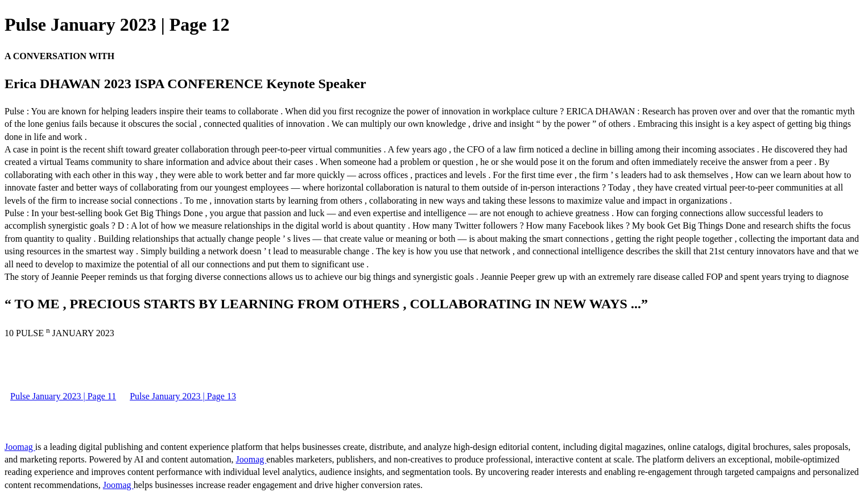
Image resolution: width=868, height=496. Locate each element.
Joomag (20, 447)
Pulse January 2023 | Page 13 (183, 396)
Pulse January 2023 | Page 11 (63, 396)
